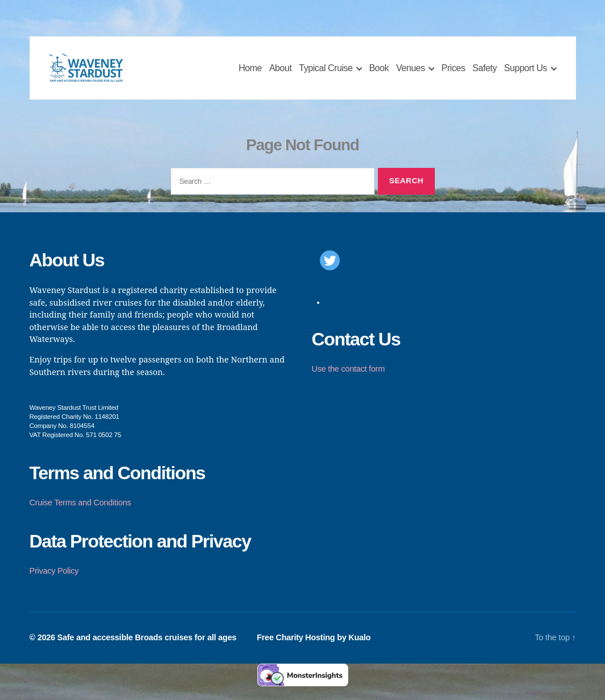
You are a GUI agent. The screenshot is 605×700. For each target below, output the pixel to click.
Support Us (526, 74)
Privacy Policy (54, 583)
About (281, 74)
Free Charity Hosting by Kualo (312, 649)
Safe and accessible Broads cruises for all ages (147, 649)
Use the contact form (348, 381)
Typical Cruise (326, 74)
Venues (411, 74)
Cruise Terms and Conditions (81, 514)
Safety (485, 74)
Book (379, 74)
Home (250, 74)
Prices (453, 74)
